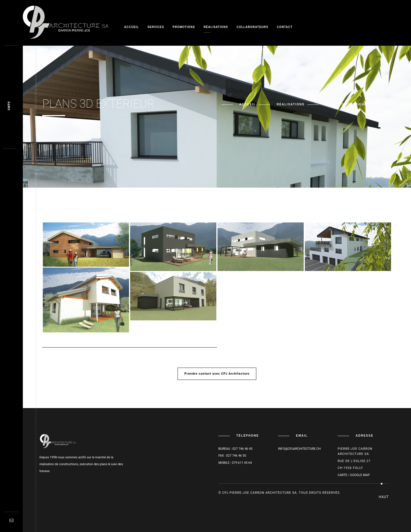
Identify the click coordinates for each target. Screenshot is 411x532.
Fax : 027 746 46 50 (232, 456)
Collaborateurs (252, 27)
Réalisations (216, 27)
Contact (285, 27)
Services (156, 27)
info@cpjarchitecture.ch (299, 449)
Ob (9, 106)
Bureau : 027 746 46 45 (235, 449)
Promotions (184, 27)
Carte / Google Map (354, 475)
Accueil (131, 27)
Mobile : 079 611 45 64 (235, 463)
